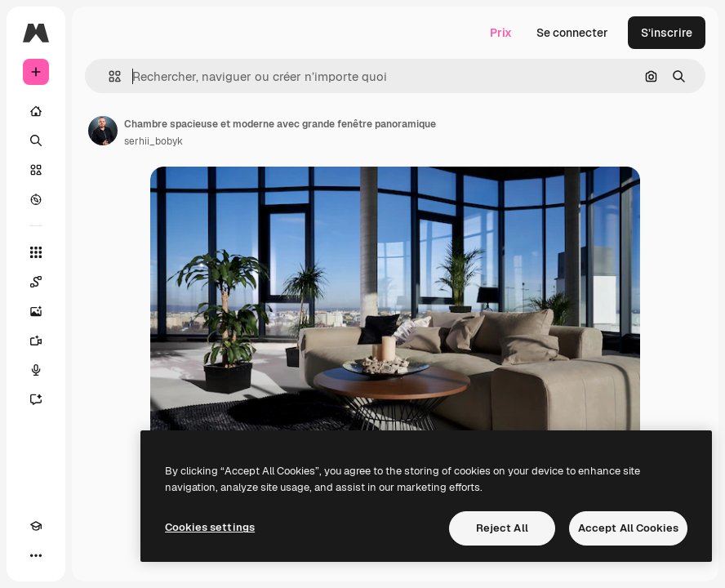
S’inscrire (667, 33)
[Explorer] (36, 199)
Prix (501, 33)
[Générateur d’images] (36, 311)
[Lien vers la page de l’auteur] (103, 131)
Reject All (502, 528)
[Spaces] (36, 282)
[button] (108, 76)
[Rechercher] (36, 140)
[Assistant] (36, 399)
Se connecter (572, 33)
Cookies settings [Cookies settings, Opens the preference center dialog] (210, 527)
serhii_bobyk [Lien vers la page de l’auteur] (153, 141)
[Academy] (36, 526)
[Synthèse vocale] (36, 370)
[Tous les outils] (36, 252)
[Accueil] (36, 111)
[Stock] (36, 170)
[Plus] (36, 555)
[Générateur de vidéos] (36, 341)
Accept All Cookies (628, 528)
